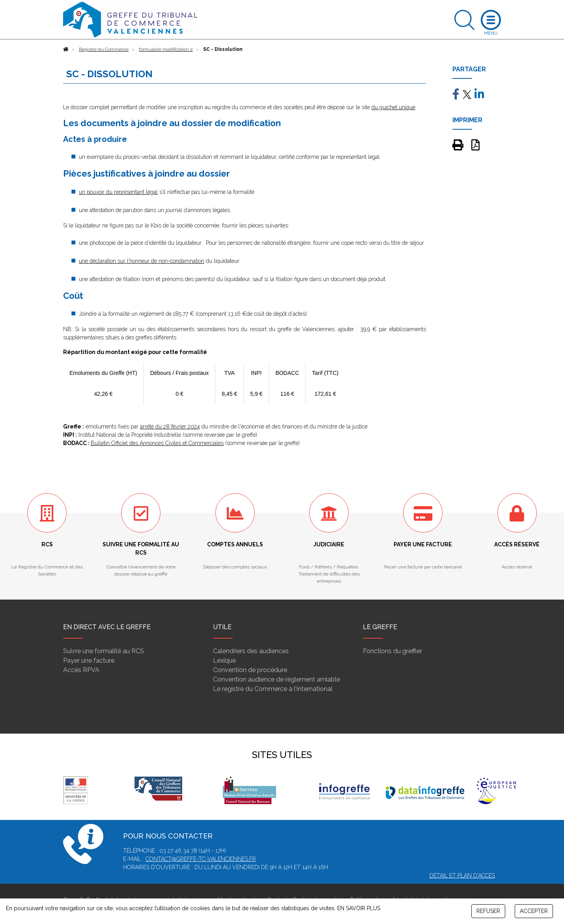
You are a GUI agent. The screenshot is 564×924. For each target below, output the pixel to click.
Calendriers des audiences (251, 651)
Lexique (224, 660)
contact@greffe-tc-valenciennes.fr (201, 859)
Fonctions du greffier (392, 651)
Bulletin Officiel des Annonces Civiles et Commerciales (157, 443)
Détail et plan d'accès (462, 876)
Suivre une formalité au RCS (104, 651)
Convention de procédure (250, 670)
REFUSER (488, 911)
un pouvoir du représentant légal (118, 192)
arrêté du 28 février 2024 (170, 427)
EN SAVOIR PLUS (359, 908)
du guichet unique (393, 107)
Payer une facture (89, 660)
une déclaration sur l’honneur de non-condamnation (142, 261)
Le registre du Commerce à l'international (273, 689)
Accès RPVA (81, 670)
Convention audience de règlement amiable (276, 679)
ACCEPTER (534, 911)
